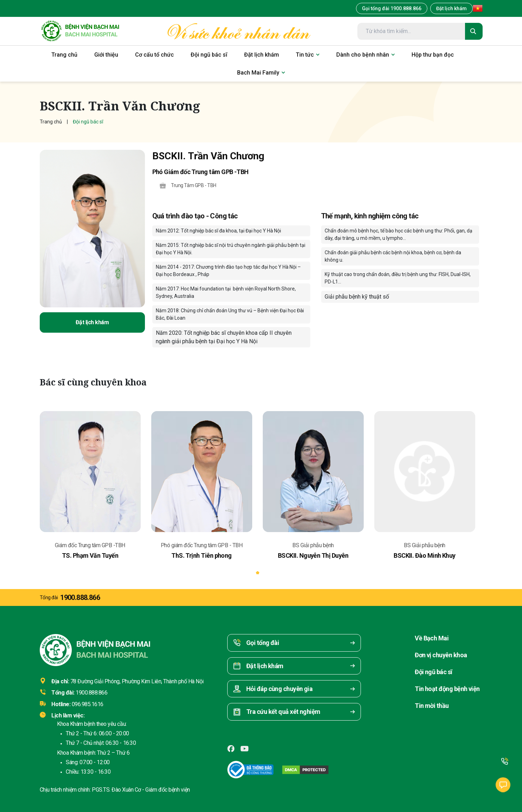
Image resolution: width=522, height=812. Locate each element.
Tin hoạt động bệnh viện (447, 689)
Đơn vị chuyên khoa (441, 655)
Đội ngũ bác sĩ (433, 672)
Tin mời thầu (432, 706)
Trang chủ (51, 122)
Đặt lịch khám (451, 8)
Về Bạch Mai (432, 638)
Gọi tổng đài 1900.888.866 (392, 8)
